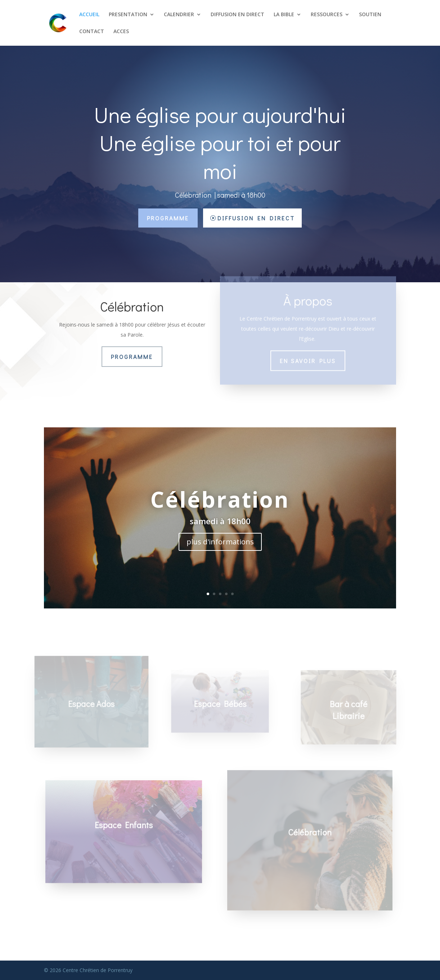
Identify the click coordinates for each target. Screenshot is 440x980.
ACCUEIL (89, 15)
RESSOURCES (327, 15)
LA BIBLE (284, 15)
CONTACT (92, 32)
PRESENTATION (128, 15)
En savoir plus (308, 356)
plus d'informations (220, 542)
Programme (168, 218)
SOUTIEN (370, 15)
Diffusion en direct (256, 218)
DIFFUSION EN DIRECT (237, 15)
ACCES (121, 32)
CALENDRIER (179, 15)
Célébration (220, 499)
